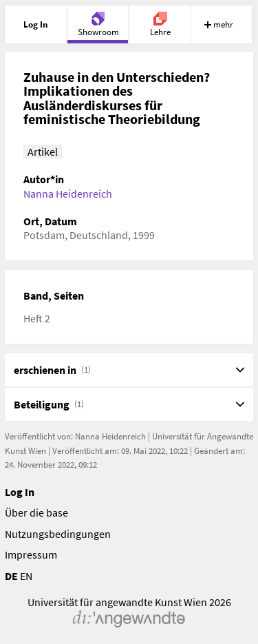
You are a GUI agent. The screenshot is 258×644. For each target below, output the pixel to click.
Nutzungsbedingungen (58, 534)
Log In (20, 492)
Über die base (36, 512)
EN (26, 576)
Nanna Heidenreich (68, 194)
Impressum (31, 554)
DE (11, 576)
